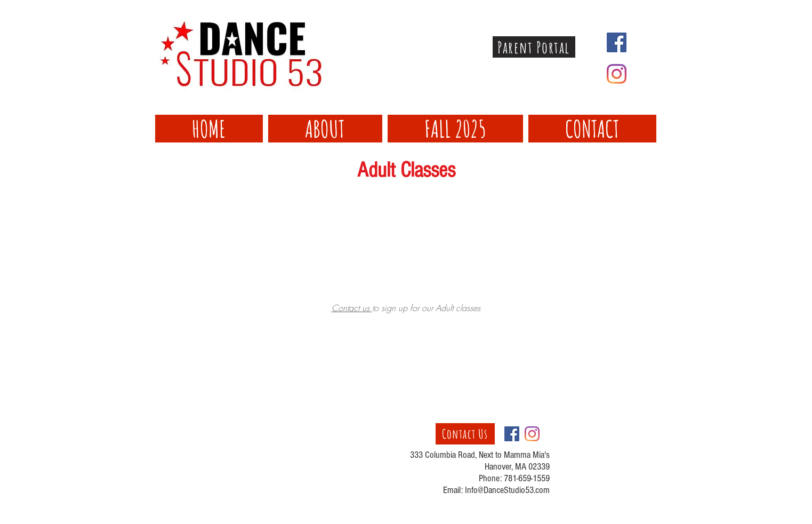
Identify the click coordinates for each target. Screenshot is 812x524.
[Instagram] (617, 74)
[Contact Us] (465, 434)
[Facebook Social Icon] (617, 42)
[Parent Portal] (534, 47)
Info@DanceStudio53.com (507, 490)
